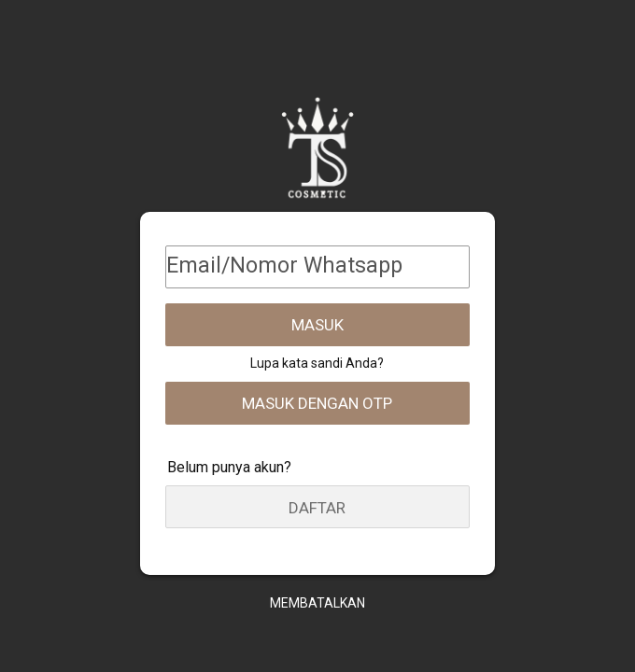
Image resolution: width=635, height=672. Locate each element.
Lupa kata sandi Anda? (317, 363)
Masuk (317, 325)
